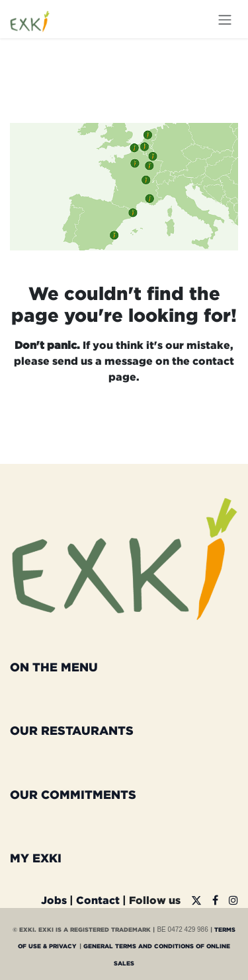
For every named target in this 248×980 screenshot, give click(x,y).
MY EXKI (36, 858)
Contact (98, 900)
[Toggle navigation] (225, 19)
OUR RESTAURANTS (72, 730)
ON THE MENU (54, 667)
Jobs (54, 900)
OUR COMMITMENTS (73, 794)
